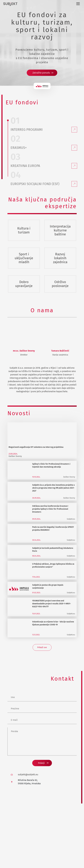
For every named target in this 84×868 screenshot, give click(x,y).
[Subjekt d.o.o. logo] (10, 4)
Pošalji (41, 763)
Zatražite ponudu (41, 73)
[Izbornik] (77, 4)
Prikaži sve (42, 647)
